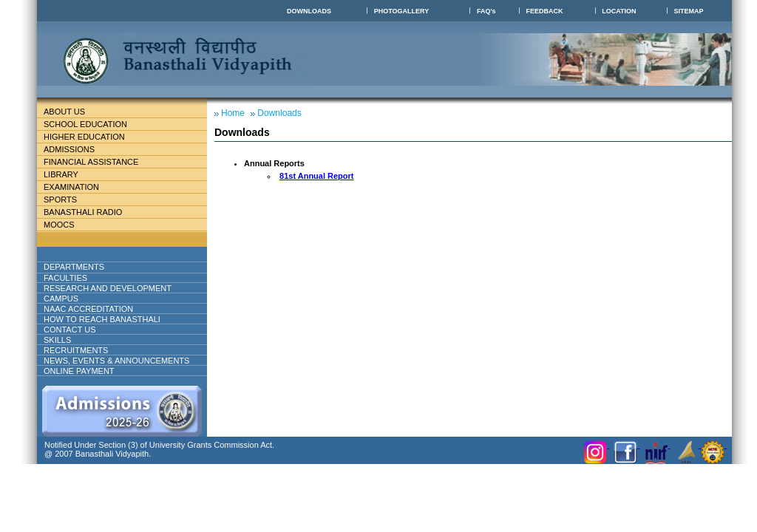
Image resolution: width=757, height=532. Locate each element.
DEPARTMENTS (86, 267)
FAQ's (486, 11)
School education (91, 124)
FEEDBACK (544, 11)
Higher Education (90, 137)
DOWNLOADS (309, 11)
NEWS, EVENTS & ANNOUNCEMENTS (116, 361)
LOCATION (619, 11)
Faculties (83, 278)
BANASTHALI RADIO (83, 212)
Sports (60, 199)
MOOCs (59, 225)
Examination (71, 187)
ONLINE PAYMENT (79, 371)
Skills (57, 340)
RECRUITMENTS (76, 350)
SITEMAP (689, 11)
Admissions (75, 149)
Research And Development (113, 288)
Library (67, 174)
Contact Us (70, 330)
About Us (76, 112)
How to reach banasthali (102, 319)
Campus (67, 299)
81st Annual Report (316, 176)
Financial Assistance (97, 162)
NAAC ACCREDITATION (88, 309)
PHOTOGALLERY (402, 11)
